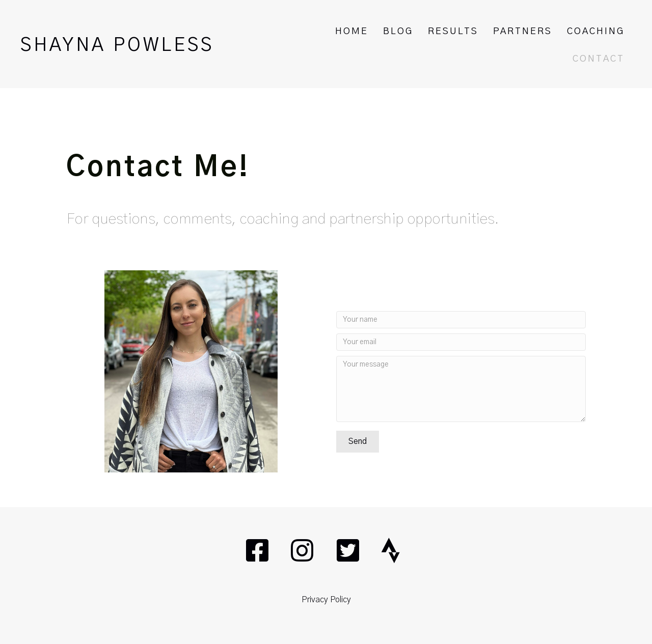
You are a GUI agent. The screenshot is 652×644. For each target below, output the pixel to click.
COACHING (596, 32)
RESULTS (453, 32)
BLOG (398, 32)
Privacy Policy (326, 600)
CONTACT (599, 59)
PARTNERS (523, 32)
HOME (352, 32)
